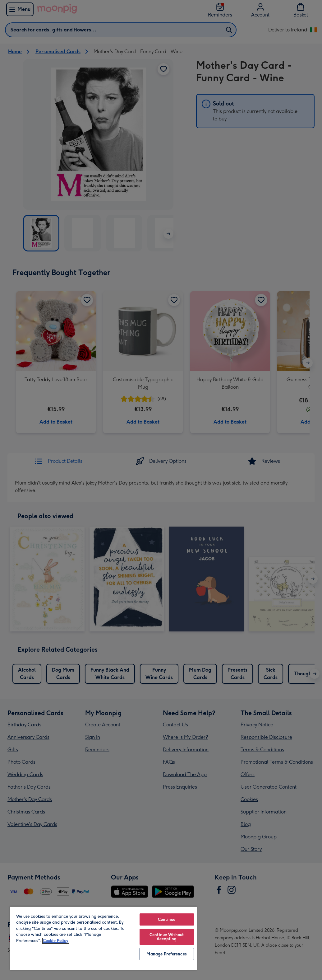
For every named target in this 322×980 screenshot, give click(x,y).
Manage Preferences (166, 954)
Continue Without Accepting (167, 937)
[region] (103, 938)
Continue (167, 919)
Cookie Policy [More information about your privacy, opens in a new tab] (56, 941)
